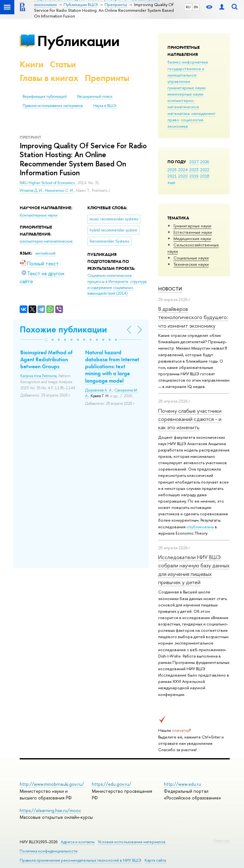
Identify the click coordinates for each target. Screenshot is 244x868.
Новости (170, 289)
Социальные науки (191, 258)
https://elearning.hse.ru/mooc (50, 810)
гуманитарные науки (186, 88)
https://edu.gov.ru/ (112, 784)
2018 (205, 176)
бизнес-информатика (188, 62)
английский (46, 253)
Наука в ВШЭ (105, 106)
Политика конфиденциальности (49, 851)
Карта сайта (155, 860)
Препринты (107, 78)
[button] (46, 340)
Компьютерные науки (39, 215)
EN (196, 7)
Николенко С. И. (59, 190)
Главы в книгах (49, 78)
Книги (32, 64)
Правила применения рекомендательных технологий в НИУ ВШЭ (81, 860)
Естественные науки (193, 232)
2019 (194, 176)
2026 (205, 162)
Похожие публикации (63, 329)
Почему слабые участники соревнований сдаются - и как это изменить (190, 419)
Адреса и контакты (78, 842)
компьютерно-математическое (183, 103)
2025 (172, 170)
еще (171, 182)
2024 (183, 170)
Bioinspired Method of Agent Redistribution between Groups (46, 359)
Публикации (78, 41)
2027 (194, 162)
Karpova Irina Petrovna (38, 376)
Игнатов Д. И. (31, 190)
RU (188, 7)
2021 (172, 176)
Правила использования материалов (53, 106)
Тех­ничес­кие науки (191, 264)
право (173, 120)
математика (179, 113)
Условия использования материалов (132, 842)
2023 (194, 170)
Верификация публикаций (45, 97)
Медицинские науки (192, 238)
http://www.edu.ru (183, 784)
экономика (178, 126)
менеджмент (203, 113)
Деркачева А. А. (99, 390)
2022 (205, 170)
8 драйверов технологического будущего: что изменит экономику (193, 317)
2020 (183, 176)
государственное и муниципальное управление (186, 75)
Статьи (63, 64)
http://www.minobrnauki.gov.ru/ (52, 784)
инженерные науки (185, 94)
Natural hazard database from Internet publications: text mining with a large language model (112, 366)
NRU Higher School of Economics (48, 183)
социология (192, 120)
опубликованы (200, 527)
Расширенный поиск (95, 97)
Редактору (222, 840)
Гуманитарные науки (192, 226)
